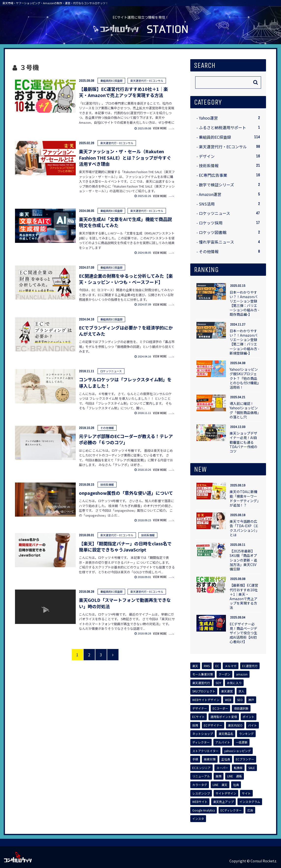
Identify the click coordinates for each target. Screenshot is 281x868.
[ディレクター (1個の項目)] (201, 742)
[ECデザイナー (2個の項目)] (213, 725)
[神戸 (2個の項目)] (251, 700)
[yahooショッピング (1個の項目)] (237, 751)
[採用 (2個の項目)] (195, 725)
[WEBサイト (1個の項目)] (200, 802)
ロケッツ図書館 (229, 232)
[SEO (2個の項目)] (240, 700)
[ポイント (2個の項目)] (249, 717)
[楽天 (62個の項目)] (195, 666)
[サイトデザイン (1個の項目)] (226, 793)
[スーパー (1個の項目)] (222, 768)
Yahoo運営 (229, 118)
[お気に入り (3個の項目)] (234, 683)
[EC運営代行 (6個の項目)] (250, 666)
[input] (228, 83)
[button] (256, 82)
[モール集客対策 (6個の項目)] (203, 674)
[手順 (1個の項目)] (195, 759)
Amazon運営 (229, 194)
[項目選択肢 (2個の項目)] (241, 708)
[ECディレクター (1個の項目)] (231, 810)
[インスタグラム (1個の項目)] (250, 802)
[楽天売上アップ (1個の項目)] (223, 802)
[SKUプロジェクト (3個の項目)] (204, 691)
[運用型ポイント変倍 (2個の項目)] (224, 717)
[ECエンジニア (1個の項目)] (201, 768)
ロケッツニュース (229, 213)
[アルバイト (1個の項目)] (223, 742)
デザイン (229, 156)
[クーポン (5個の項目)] (224, 674)
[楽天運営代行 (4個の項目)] (201, 683)
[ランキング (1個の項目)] (246, 734)
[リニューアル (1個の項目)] (201, 776)
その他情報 (229, 252)
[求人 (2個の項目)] (241, 691)
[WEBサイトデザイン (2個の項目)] (206, 700)
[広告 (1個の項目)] (250, 810)
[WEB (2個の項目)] (228, 700)
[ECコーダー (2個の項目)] (220, 708)
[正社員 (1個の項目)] (226, 759)
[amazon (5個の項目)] (242, 674)
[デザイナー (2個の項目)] (200, 708)
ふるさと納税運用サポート (229, 128)
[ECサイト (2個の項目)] (199, 717)
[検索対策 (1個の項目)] (210, 759)
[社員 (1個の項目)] (236, 785)
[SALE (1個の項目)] (252, 768)
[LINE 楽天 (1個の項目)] (220, 785)
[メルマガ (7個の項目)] (231, 666)
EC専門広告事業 (229, 175)
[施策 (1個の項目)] (219, 776)
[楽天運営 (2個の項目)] (227, 691)
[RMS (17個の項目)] (207, 666)
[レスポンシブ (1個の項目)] (201, 793)
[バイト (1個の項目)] (252, 725)
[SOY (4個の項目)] (218, 683)
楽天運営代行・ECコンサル (229, 147)
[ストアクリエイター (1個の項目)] (205, 751)
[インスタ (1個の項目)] (198, 819)
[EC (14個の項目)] (217, 666)
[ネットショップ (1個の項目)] (203, 734)
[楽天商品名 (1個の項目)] (226, 734)
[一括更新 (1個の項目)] (242, 742)
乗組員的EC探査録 (229, 137)
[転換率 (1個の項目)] (238, 768)
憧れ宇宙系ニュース (229, 242)
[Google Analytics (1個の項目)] (204, 810)
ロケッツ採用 (229, 223)
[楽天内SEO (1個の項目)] (235, 725)
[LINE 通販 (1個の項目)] (235, 776)
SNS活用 (229, 204)
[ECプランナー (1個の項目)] (245, 759)
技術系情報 (229, 166)
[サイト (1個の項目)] (246, 793)
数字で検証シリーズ (229, 185)
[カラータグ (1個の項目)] (200, 785)
